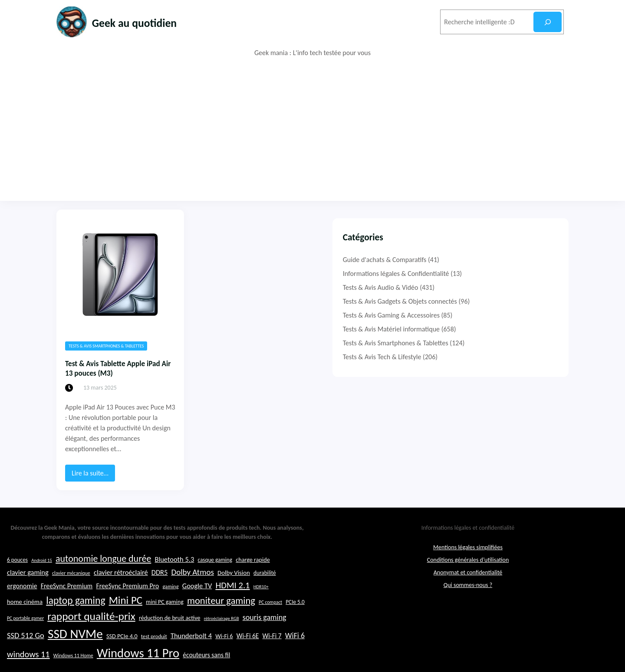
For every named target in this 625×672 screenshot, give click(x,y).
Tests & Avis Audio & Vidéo (466, 287)
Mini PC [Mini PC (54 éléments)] (126, 643)
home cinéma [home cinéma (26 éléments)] (25, 644)
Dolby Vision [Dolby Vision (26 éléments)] (234, 616)
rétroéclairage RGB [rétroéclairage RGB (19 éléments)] (222, 661)
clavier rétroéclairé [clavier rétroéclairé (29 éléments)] (121, 615)
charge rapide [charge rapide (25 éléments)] (253, 603)
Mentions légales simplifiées (468, 590)
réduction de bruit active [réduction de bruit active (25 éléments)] (170, 661)
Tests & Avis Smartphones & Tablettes (106, 346)
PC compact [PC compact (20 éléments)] (270, 645)
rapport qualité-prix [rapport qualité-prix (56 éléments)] (91, 659)
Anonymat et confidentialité (468, 615)
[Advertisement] (312, 129)
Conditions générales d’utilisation (468, 603)
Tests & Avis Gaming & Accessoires (477, 315)
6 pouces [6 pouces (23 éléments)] (17, 603)
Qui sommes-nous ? (468, 628)
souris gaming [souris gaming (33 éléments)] (265, 660)
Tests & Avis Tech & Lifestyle (468, 357)
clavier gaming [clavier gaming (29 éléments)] (28, 615)
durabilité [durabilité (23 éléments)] (265, 616)
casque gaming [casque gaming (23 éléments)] (215, 603)
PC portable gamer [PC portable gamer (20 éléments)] (25, 661)
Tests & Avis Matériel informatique (477, 329)
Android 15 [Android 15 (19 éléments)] (42, 603)
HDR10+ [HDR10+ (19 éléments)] (261, 629)
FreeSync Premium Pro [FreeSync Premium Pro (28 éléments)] (127, 628)
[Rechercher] (548, 22)
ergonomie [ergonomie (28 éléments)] (22, 628)
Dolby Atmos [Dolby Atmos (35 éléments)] (192, 615)
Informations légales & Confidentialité (482, 274)
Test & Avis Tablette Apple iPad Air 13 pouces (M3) (131, 371)
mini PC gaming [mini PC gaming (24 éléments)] (165, 644)
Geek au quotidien (147, 22)
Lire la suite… (93, 469)
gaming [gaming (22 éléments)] (170, 629)
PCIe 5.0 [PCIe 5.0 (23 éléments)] (295, 644)
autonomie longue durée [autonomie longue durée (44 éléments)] (103, 602)
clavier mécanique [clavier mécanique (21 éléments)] (71, 616)
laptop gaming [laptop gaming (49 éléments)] (76, 643)
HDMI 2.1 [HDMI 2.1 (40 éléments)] (232, 628)
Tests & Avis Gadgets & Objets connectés (485, 301)
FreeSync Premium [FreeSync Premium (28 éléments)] (67, 628)
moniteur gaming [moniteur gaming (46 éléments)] (221, 643)
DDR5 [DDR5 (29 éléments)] (160, 615)
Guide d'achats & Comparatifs (470, 260)
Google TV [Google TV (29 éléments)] (197, 628)
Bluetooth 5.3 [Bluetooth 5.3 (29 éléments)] (174, 602)
